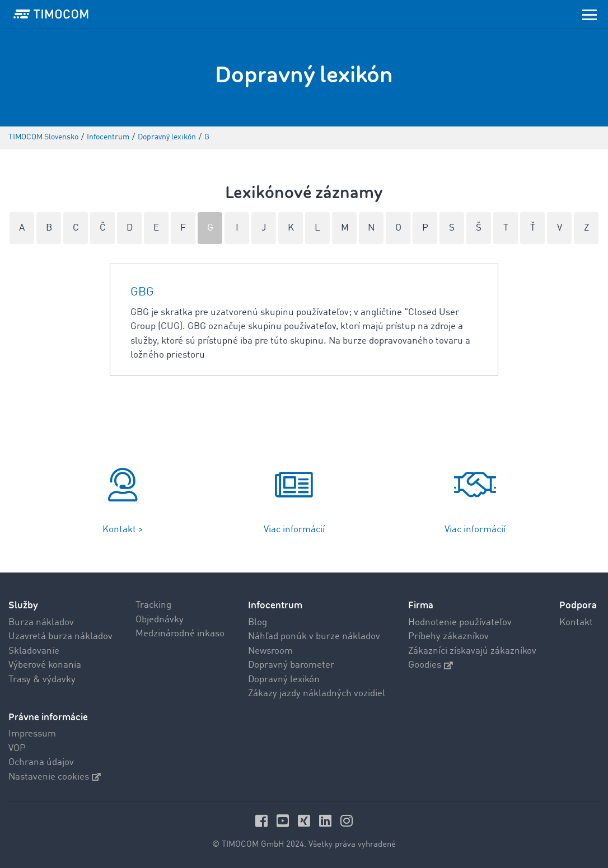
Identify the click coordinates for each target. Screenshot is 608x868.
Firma (421, 605)
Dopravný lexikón (284, 680)
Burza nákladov (41, 623)
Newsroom (270, 651)
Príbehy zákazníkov (448, 637)
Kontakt (576, 623)
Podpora (578, 605)
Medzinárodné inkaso (180, 634)
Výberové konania (45, 665)
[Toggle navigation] (590, 14)
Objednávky (160, 620)
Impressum (32, 734)
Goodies (431, 665)
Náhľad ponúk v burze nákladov (314, 637)
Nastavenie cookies (55, 777)
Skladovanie (34, 651)
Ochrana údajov (41, 763)
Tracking (153, 605)
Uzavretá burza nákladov (60, 637)
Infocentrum (275, 605)
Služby (23, 605)
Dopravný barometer (291, 665)
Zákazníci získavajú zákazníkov (472, 651)
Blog (258, 623)
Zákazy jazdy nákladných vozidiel (317, 694)
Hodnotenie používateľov (460, 623)
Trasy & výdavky (42, 680)
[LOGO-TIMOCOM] (51, 14)
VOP (17, 749)
